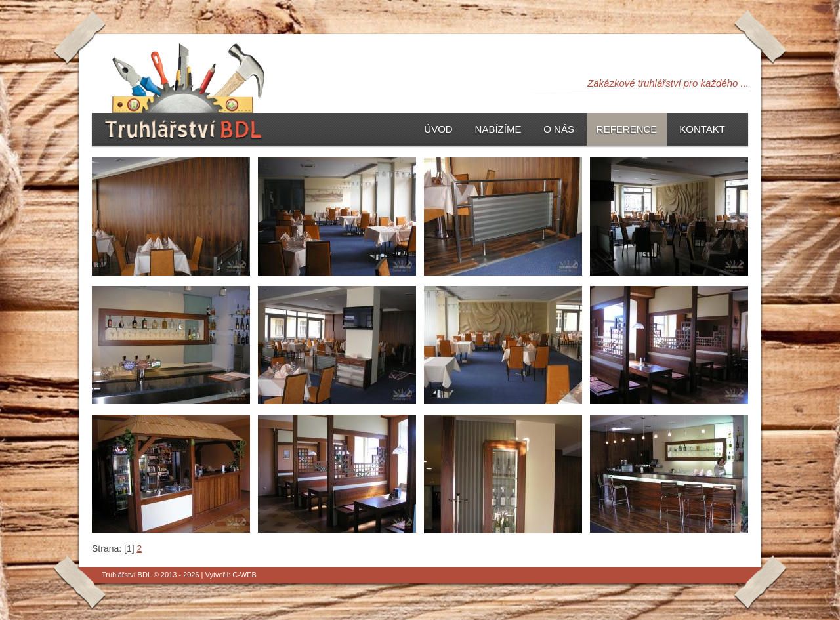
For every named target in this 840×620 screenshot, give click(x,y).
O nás (559, 129)
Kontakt (702, 129)
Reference (627, 129)
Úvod (438, 129)
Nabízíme (498, 129)
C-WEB (244, 575)
